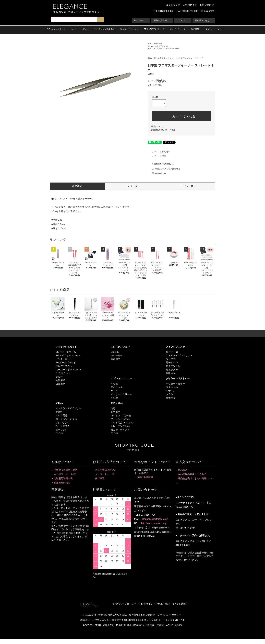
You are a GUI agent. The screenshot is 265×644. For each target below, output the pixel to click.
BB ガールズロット (66, 363)
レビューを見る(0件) (159, 152)
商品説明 (77, 186)
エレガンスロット (65, 366)
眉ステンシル (173, 366)
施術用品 (60, 380)
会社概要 (134, 615)
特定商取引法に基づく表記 (163, 130)
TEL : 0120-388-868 (164, 11)
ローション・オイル (66, 419)
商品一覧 (159, 44)
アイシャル (117, 387)
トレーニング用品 (120, 426)
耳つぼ (114, 384)
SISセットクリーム (66, 352)
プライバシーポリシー (169, 615)
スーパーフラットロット (69, 370)
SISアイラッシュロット (68, 355)
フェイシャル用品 (120, 419)
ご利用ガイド (190, 5)
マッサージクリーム (121, 394)
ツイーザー (175, 49)
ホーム (150, 44)
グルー (59, 377)
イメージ (132, 186)
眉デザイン (172, 363)
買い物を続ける (157, 173)
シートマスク (63, 426)
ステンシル (172, 387)
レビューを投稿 (157, 156)
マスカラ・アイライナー (69, 408)
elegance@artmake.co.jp (155, 519)
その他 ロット (63, 373)
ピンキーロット (64, 359)
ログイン (181, 20)
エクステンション (162, 46)
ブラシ (170, 394)
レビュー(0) (188, 186)
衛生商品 (115, 412)
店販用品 (60, 384)
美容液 (59, 412)
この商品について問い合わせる (164, 169)
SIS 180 (115, 352)
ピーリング (62, 430)
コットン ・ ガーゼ (121, 415)
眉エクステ (172, 370)
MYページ (139, 20)
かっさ (114, 391)
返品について (157, 127)
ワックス (171, 359)
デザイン (171, 391)
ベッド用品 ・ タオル (122, 423)
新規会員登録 (160, 20)
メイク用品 (62, 415)
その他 (114, 398)
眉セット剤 (172, 352)
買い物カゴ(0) (202, 20)
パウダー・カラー (175, 384)
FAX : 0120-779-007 (188, 11)
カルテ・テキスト (120, 430)
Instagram (207, 11)
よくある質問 (173, 5)
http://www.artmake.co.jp (154, 523)
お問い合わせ (207, 5)
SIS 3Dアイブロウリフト (179, 355)
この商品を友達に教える (161, 164)
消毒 (113, 408)
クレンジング (63, 423)
